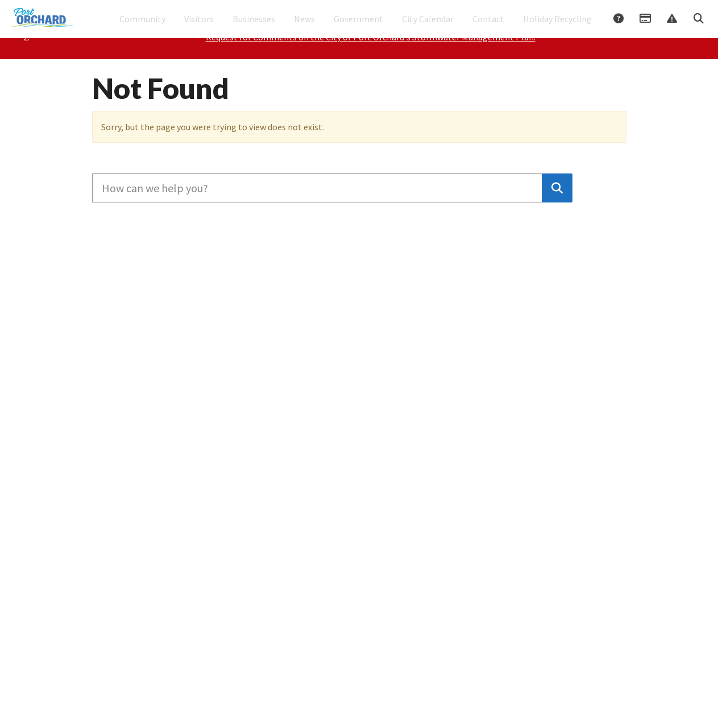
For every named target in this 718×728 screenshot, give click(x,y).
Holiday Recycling (557, 26)
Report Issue (671, 27)
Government (358, 26)
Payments (645, 27)
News (304, 26)
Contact (488, 26)
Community (142, 26)
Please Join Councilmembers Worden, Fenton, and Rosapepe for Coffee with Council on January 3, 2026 (370, 67)
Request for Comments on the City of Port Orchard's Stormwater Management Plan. (371, 80)
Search (698, 27)
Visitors (199, 26)
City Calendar (428, 26)
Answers (618, 27)
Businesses (254, 26)
